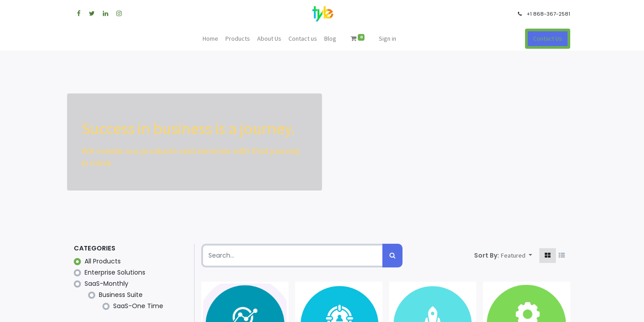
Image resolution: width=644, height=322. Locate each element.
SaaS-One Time (138, 306)
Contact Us (548, 38)
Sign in (388, 38)
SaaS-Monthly (106, 284)
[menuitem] (210, 39)
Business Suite (121, 295)
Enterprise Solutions (115, 272)
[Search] (392, 256)
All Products (103, 261)
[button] (517, 256)
